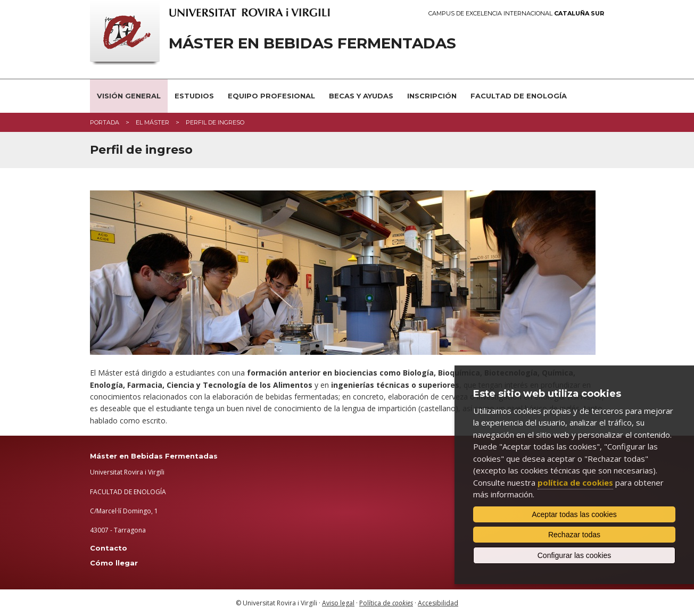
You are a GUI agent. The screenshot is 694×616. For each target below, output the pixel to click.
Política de (386, 603)
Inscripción (432, 96)
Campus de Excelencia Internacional (516, 14)
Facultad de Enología (519, 96)
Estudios (194, 96)
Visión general (129, 96)
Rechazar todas (574, 535)
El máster (152, 122)
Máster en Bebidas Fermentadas (312, 43)
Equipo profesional (271, 96)
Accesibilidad (438, 603)
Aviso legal (338, 603)
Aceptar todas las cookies (574, 514)
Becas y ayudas (361, 96)
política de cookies (575, 482)
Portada (105, 122)
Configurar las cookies (575, 555)
